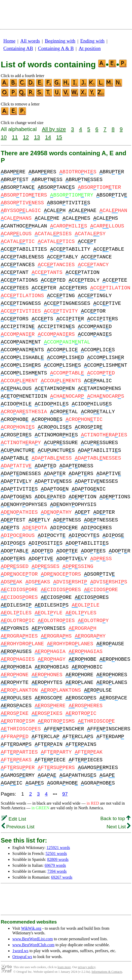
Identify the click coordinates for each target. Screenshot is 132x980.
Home (9, 41)
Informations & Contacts (107, 972)
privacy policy (87, 967)
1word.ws (20, 951)
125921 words (58, 848)
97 (65, 794)
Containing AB (18, 48)
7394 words (57, 871)
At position (90, 48)
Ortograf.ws (22, 957)
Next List (119, 827)
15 (59, 137)
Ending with (92, 41)
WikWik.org (31, 928)
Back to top (115, 818)
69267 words (62, 877)
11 (15, 137)
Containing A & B (56, 48)
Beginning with (60, 41)
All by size (54, 129)
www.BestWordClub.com (33, 945)
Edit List (14, 819)
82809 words (58, 859)
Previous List (18, 827)
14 (48, 137)
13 (37, 137)
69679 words (55, 865)
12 (26, 137)
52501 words (56, 854)
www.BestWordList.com (33, 939)
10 (4, 137)
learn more (64, 967)
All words (30, 41)
